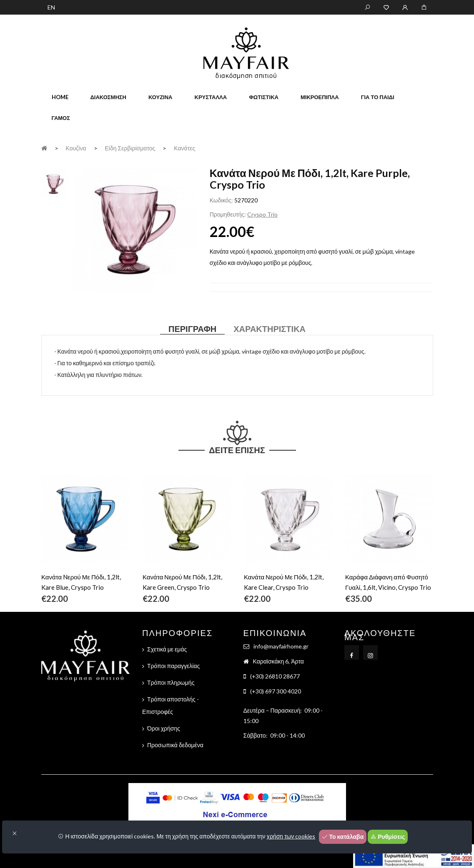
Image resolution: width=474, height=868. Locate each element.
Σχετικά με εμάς (167, 649)
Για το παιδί (378, 97)
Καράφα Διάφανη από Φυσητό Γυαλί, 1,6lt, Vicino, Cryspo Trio (388, 582)
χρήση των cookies (291, 836)
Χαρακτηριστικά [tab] (270, 329)
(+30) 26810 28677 (275, 676)
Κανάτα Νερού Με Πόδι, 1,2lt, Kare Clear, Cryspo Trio (284, 582)
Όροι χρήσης (164, 728)
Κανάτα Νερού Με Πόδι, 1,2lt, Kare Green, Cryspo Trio (182, 582)
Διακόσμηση (108, 97)
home (60, 97)
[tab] (55, 183)
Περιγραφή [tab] (192, 329)
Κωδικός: (221, 200)
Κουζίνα (161, 97)
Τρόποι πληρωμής (171, 682)
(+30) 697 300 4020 (276, 691)
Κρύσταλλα (211, 97)
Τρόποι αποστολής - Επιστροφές (171, 705)
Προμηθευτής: (228, 214)
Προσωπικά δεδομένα (175, 745)
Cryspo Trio (262, 214)
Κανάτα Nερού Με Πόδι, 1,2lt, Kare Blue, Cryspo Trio (81, 582)
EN (51, 7)
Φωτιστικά (264, 97)
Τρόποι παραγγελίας (173, 666)
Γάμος (61, 118)
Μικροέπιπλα (320, 97)
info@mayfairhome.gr (281, 646)
